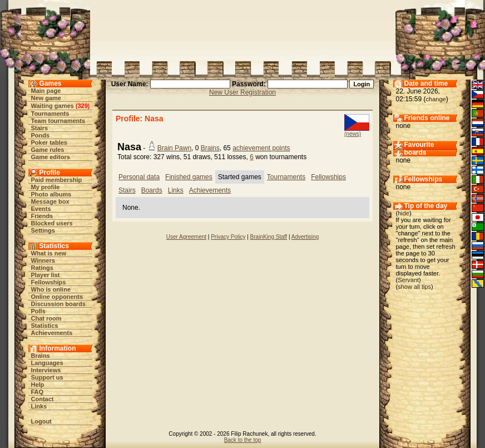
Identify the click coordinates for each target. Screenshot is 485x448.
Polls (38, 311)
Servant (408, 280)
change (436, 99)
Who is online (51, 289)
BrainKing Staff (269, 237)
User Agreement (186, 237)
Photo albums (51, 194)
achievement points (261, 148)
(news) (353, 134)
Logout (41, 421)
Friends (42, 216)
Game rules (48, 150)
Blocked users (52, 223)
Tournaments (50, 114)
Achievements (52, 333)
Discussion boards (58, 304)
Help (38, 385)
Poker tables (49, 142)
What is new (49, 253)
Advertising (305, 237)
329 (82, 106)
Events (41, 209)
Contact (43, 399)
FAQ (38, 392)
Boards (152, 190)
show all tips (414, 287)
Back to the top (243, 440)
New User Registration (242, 92)
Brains (41, 356)
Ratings (42, 268)
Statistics (45, 326)
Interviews (46, 370)
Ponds (41, 135)
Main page (46, 91)
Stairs (40, 128)
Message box (50, 201)
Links (39, 406)
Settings (43, 230)
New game (46, 98)
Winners (43, 260)
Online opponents (57, 297)
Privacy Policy (228, 237)
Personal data (139, 177)
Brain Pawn (174, 148)
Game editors (51, 157)
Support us (47, 377)
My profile (46, 187)
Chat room (46, 318)
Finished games (189, 177)
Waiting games (53, 106)
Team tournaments (58, 121)
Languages (47, 363)
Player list (46, 275)
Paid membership (57, 180)
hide (404, 213)
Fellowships (49, 282)
